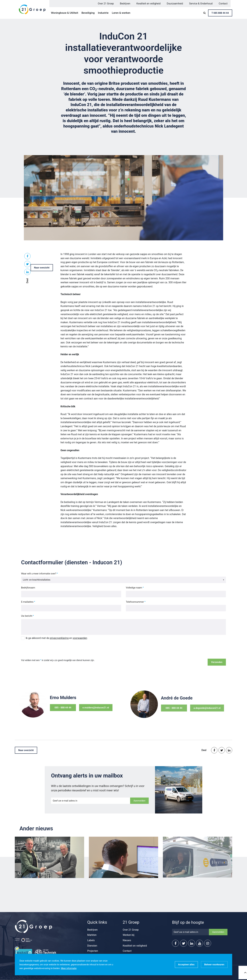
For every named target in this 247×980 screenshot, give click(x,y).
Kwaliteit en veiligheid (148, 4)
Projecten (93, 951)
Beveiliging (88, 13)
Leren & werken (121, 13)
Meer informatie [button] (69, 968)
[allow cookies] (186, 965)
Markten (92, 935)
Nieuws (127, 940)
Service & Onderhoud (201, 4)
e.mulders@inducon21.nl (88, 710)
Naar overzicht (42, 268)
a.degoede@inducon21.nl (200, 713)
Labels (91, 940)
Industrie (103, 13)
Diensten (92, 946)
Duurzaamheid (175, 4)
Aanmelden (139, 803)
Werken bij (129, 935)
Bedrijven (125, 4)
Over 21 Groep (106, 4)
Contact (223, 4)
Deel (27, 281)
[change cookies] (214, 965)
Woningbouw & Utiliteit (65, 13)
